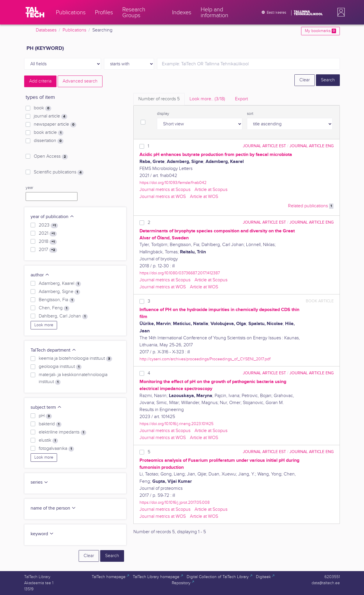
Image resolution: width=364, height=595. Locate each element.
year (29, 188)
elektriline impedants (62, 432)
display (163, 114)
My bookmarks (320, 31)
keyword (42, 534)
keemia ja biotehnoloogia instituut (75, 359)
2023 (48, 225)
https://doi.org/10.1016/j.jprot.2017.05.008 (175, 502)
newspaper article (55, 124)
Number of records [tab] (159, 99)
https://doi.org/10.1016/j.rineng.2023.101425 (176, 424)
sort (250, 114)
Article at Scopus (211, 190)
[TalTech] (35, 12)
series (39, 482)
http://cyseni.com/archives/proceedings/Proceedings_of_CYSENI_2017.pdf (205, 359)
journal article (51, 116)
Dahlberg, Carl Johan (63, 316)
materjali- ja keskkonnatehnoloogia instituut (73, 378)
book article (49, 133)
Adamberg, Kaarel (60, 284)
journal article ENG (312, 146)
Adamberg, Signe (59, 292)
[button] (340, 12)
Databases (46, 30)
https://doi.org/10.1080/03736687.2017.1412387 (180, 273)
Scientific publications (59, 172)
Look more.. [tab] (207, 99)
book (43, 108)
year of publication (52, 217)
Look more (44, 325)
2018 (48, 242)
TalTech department (53, 350)
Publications (74, 30)
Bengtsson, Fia (57, 300)
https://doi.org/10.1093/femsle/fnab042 (173, 183)
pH (45, 416)
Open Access (51, 157)
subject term (46, 407)
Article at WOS (204, 197)
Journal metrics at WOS (163, 197)
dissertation (49, 141)
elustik (48, 440)
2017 (48, 250)
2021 (48, 234)
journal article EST (264, 146)
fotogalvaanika (56, 449)
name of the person (53, 508)
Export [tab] (241, 99)
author (40, 275)
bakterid (50, 424)
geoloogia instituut (60, 367)
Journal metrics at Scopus (165, 190)
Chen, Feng (54, 308)
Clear (305, 80)
